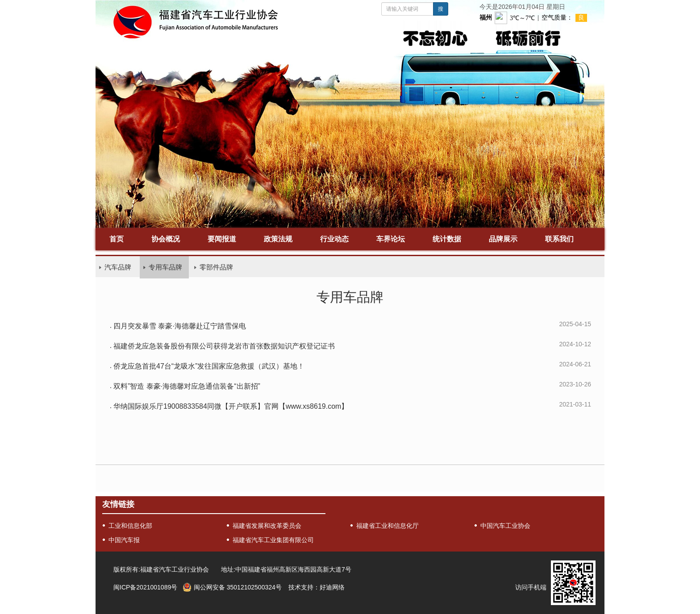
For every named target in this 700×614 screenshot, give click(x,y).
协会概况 (166, 239)
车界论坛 (391, 239)
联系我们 (559, 239)
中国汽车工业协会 (505, 526)
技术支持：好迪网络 (317, 587)
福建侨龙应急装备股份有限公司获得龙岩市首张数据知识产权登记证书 (224, 346)
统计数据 (447, 239)
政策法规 (278, 239)
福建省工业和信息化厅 (387, 526)
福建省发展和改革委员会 (267, 526)
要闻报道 (222, 239)
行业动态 (334, 239)
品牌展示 (503, 239)
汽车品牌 (118, 267)
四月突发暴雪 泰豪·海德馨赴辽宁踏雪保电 (180, 326)
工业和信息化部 (130, 526)
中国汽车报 (124, 540)
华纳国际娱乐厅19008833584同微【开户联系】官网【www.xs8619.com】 (231, 406)
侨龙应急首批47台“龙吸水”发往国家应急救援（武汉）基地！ (209, 366)
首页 (117, 239)
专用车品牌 (165, 267)
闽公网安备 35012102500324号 (238, 587)
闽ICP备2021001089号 (145, 587)
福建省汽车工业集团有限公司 (273, 540)
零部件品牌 (216, 267)
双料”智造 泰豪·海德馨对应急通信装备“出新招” (187, 386)
